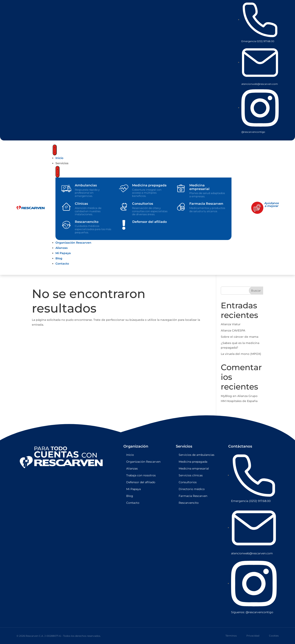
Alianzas (132, 468)
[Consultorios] (124, 207)
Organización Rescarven (143, 462)
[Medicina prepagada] (124, 188)
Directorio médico (192, 489)
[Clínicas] (66, 207)
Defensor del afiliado (150, 222)
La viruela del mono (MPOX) (241, 354)
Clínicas (81, 204)
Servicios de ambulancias (196, 455)
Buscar (256, 291)
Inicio (130, 455)
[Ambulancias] (66, 188)
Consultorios (143, 204)
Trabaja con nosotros (141, 475)
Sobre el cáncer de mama (240, 337)
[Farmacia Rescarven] (181, 207)
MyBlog (226, 396)
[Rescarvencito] (66, 225)
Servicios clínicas (191, 475)
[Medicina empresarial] (181, 188)
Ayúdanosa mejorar (271, 205)
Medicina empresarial (199, 187)
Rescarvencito (87, 222)
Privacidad (253, 636)
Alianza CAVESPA (233, 330)
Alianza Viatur (231, 324)
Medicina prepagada (149, 185)
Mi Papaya (133, 489)
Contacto (133, 503)
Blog (130, 496)
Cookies (274, 636)
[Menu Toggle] (55, 150)
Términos (231, 636)
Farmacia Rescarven (206, 204)
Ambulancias (86, 185)
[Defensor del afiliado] (124, 225)
